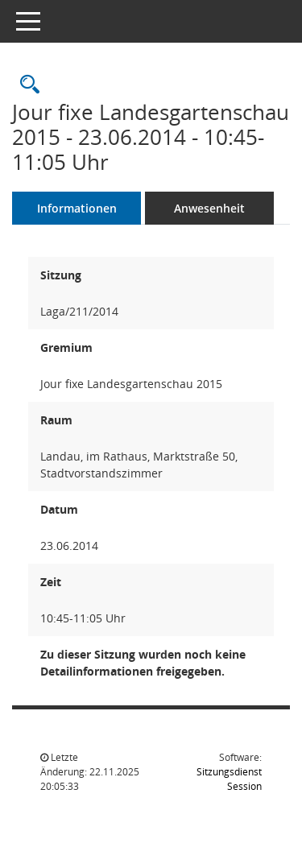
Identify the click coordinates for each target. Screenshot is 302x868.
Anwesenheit (209, 208)
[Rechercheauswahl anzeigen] (26, 85)
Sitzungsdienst (229, 779)
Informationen (77, 208)
